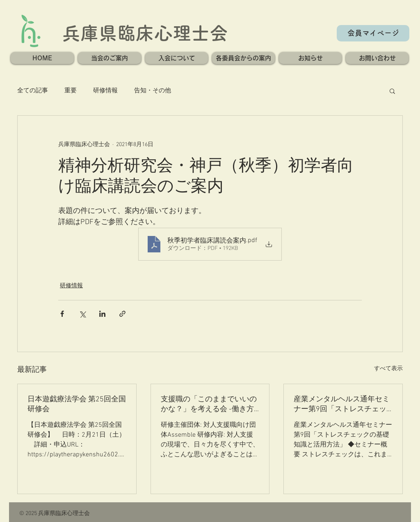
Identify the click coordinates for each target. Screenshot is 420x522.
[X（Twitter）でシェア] (82, 314)
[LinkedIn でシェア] (102, 314)
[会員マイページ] (373, 33)
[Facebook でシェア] (62, 314)
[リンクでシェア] (122, 314)
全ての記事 (33, 91)
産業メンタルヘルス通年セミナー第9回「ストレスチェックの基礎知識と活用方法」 (342, 404)
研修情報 (105, 91)
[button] (110, 58)
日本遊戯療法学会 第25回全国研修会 (77, 404)
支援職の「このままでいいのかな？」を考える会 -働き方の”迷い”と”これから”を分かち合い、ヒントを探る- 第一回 (210, 404)
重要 (71, 91)
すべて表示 (388, 369)
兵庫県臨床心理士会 (145, 33)
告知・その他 (153, 91)
